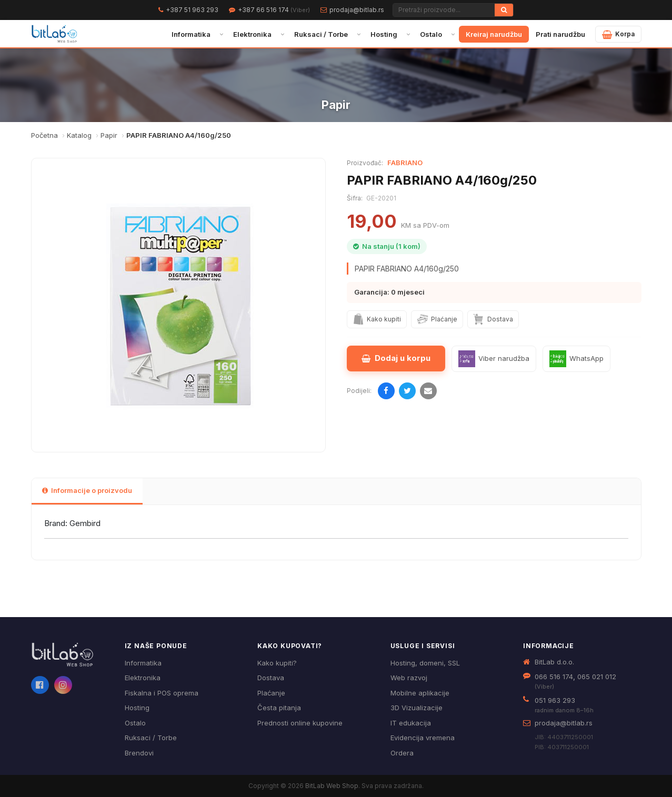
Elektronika (252, 34)
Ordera (402, 753)
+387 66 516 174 (274, 10)
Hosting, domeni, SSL (425, 663)
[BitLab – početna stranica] (55, 34)
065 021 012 (597, 677)
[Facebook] (40, 685)
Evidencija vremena (423, 738)
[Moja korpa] (618, 34)
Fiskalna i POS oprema (162, 693)
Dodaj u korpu (396, 358)
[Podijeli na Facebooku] (386, 391)
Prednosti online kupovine (300, 723)
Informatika (191, 34)
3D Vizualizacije (417, 708)
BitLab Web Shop (332, 786)
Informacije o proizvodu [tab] (87, 490)
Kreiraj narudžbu (494, 34)
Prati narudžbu (560, 34)
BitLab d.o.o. (554, 662)
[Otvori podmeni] (221, 34)
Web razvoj (409, 678)
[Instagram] (63, 685)
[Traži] (504, 10)
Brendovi (139, 753)
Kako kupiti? (277, 663)
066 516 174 (554, 677)
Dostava (271, 678)
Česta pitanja (279, 708)
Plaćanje (271, 693)
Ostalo (431, 34)
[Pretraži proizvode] (444, 10)
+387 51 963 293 (192, 10)
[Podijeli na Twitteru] (407, 391)
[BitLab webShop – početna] (71, 655)
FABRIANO (405, 163)
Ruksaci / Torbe (321, 34)
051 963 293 (555, 700)
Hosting (384, 34)
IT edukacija (411, 723)
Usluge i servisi (423, 646)
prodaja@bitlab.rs (357, 10)
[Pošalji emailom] (428, 391)
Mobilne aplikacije (420, 693)
